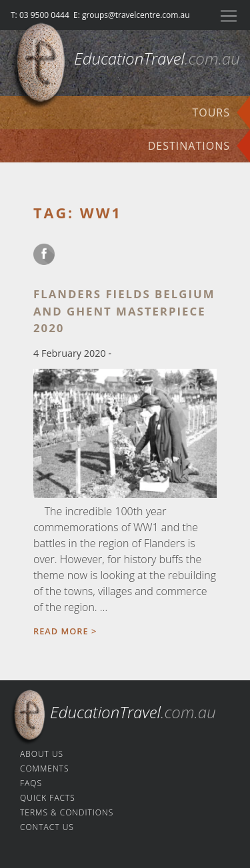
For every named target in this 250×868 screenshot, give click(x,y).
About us (42, 754)
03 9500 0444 (44, 15)
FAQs (31, 783)
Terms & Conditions (67, 812)
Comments (44, 768)
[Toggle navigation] (229, 16)
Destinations (189, 146)
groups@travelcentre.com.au (136, 15)
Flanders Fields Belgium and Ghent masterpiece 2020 (124, 311)
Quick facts (48, 798)
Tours (211, 112)
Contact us (47, 827)
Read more (61, 631)
